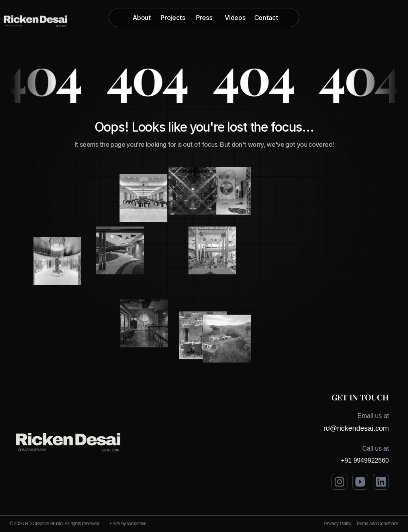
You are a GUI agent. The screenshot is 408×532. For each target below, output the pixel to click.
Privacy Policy (338, 524)
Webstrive (137, 524)
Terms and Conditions (377, 524)
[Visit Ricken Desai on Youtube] (360, 482)
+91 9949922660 (365, 460)
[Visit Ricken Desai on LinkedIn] (381, 482)
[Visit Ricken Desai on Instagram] (339, 482)
